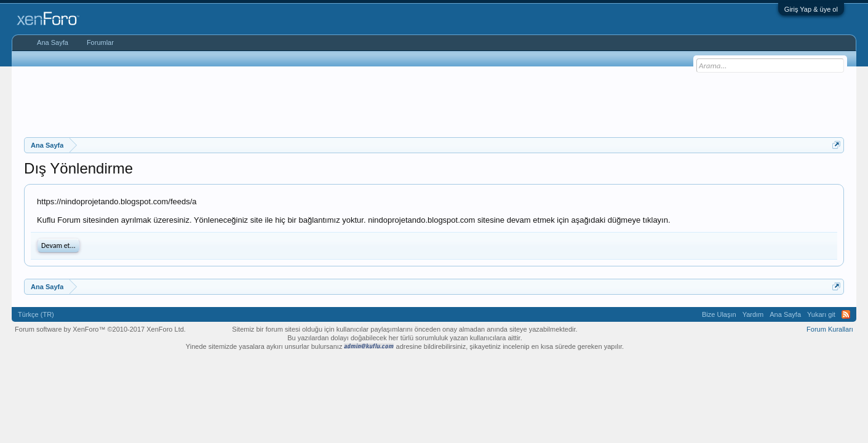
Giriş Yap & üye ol (811, 9)
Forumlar (100, 42)
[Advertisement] (434, 100)
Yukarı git (821, 314)
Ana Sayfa (53, 42)
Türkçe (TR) (36, 314)
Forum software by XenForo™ (100, 329)
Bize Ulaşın (719, 314)
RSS (846, 314)
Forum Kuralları (830, 329)
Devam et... (58, 245)
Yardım (753, 314)
